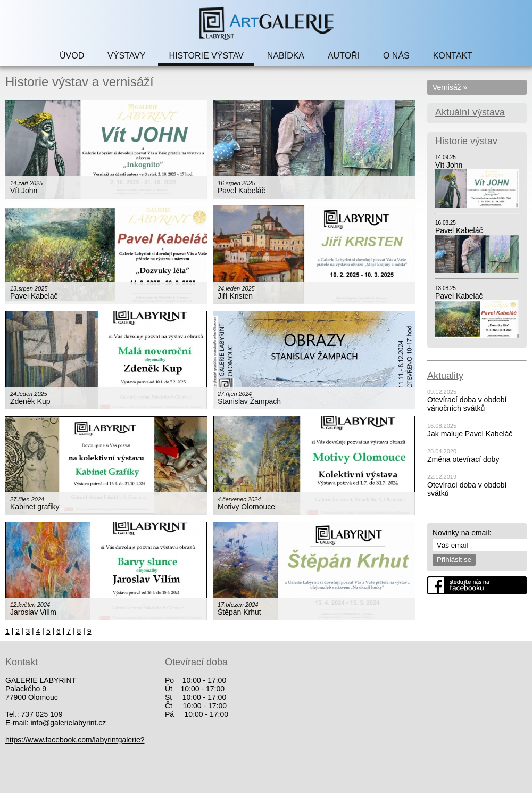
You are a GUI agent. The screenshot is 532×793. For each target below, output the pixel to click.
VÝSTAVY (126, 56)
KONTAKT (453, 56)
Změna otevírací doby (463, 459)
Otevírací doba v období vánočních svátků (467, 404)
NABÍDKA (286, 56)
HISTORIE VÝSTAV (206, 56)
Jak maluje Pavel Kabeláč (470, 434)
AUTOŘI (344, 56)
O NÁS (396, 56)
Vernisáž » (450, 87)
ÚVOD (72, 56)
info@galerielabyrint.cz (68, 723)
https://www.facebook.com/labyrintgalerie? (75, 740)
